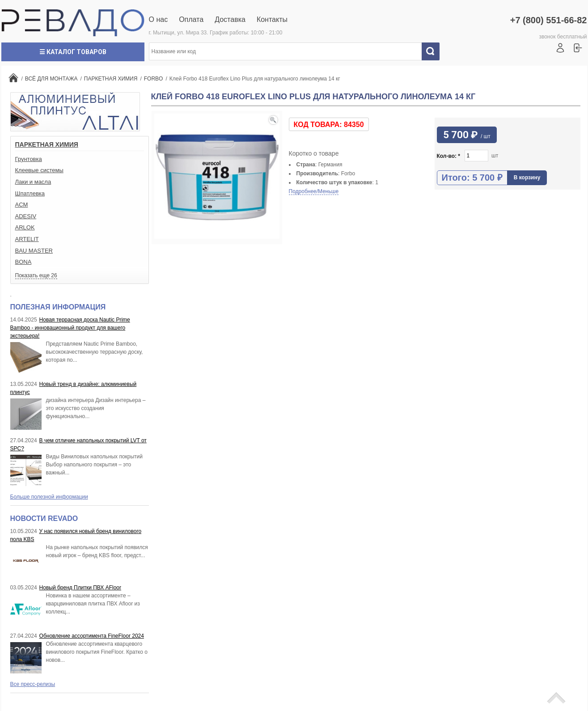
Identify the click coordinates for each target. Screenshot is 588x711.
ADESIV (26, 216)
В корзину (527, 178)
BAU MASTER (34, 251)
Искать (434, 51)
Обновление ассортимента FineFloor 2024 (92, 636)
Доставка (230, 19)
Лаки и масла (33, 182)
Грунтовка (29, 159)
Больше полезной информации (49, 497)
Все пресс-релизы (33, 684)
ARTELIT (27, 239)
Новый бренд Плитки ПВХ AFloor (80, 588)
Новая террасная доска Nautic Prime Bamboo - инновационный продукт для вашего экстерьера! (70, 328)
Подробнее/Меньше (314, 191)
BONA (23, 262)
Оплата (191, 19)
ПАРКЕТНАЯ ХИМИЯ (47, 144)
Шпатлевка (30, 193)
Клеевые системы (39, 170)
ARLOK (25, 227)
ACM (22, 205)
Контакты (272, 19)
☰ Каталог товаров (73, 52)
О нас (159, 19)
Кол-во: (449, 156)
